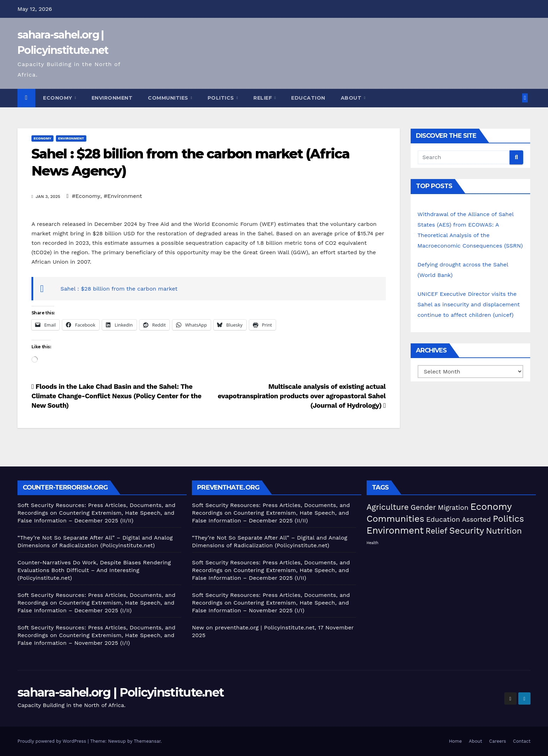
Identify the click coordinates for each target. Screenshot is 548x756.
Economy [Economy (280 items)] (491, 507)
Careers (498, 741)
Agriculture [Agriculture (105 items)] (388, 507)
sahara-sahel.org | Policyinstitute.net (121, 692)
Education (308, 98)
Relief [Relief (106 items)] (437, 531)
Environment (112, 98)
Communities (169, 98)
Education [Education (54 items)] (443, 519)
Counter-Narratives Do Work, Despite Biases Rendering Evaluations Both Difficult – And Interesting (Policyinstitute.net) (94, 570)
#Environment (123, 196)
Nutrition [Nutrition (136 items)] (504, 531)
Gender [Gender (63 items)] (423, 507)
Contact (522, 741)
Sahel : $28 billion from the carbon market (119, 289)
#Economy (86, 196)
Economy (58, 98)
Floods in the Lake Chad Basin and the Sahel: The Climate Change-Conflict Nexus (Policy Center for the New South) (116, 396)
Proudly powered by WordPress (53, 741)
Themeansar (147, 741)
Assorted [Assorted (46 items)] (477, 519)
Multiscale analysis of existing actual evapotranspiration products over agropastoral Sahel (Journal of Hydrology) (302, 396)
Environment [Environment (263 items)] (395, 530)
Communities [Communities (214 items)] (395, 519)
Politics (222, 98)
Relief (264, 98)
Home (455, 741)
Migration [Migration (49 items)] (453, 508)
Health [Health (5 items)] (373, 543)
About (352, 98)
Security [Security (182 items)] (467, 531)
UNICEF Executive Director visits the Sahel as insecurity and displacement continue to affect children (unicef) (469, 304)
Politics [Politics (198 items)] (508, 519)
